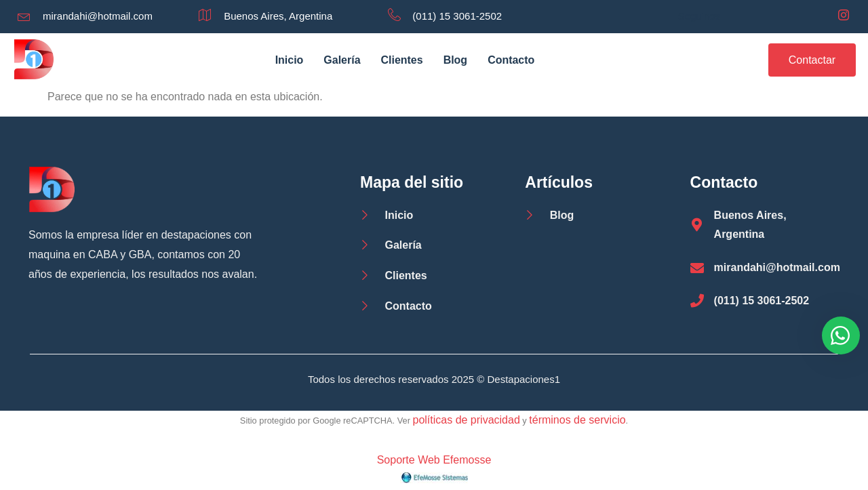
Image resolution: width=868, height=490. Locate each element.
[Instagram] (844, 16)
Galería (342, 60)
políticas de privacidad (466, 420)
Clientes (401, 60)
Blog (456, 60)
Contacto (511, 60)
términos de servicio (577, 420)
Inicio (289, 60)
